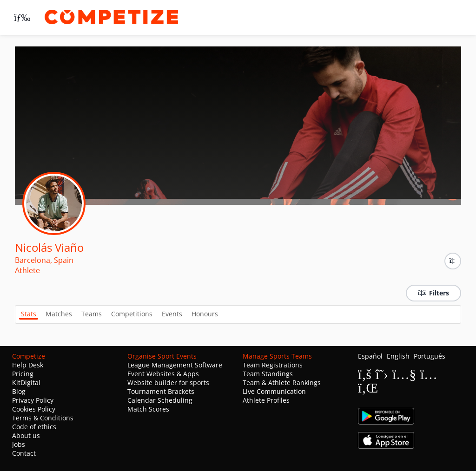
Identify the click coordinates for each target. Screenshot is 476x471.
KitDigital (26, 383)
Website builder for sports (168, 383)
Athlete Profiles (266, 400)
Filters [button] (433, 293)
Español (370, 356)
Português (430, 356)
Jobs (19, 444)
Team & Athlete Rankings (282, 383)
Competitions (132, 314)
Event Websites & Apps (163, 374)
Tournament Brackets (161, 391)
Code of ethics (34, 427)
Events (172, 314)
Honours (205, 314)
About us (26, 435)
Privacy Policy (33, 400)
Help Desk (28, 365)
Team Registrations (273, 365)
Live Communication (274, 391)
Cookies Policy (34, 409)
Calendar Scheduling (160, 400)
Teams (92, 314)
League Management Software (175, 365)
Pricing (23, 374)
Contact (24, 453)
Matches (59, 314)
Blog (19, 391)
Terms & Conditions (43, 418)
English (398, 356)
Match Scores (148, 409)
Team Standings (268, 374)
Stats (29, 314)
